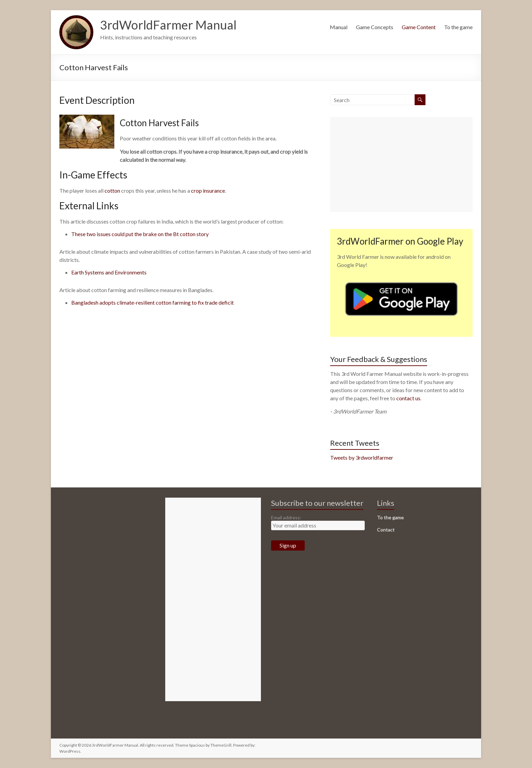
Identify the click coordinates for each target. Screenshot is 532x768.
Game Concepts (375, 27)
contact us (408, 398)
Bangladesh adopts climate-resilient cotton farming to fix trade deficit (153, 302)
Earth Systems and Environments (109, 272)
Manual (339, 27)
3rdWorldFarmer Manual (168, 25)
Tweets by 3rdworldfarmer (362, 457)
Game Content (419, 27)
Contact (386, 530)
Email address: (286, 517)
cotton (112, 190)
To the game (458, 27)
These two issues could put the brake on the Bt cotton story (140, 234)
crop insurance (208, 190)
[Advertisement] (401, 165)
